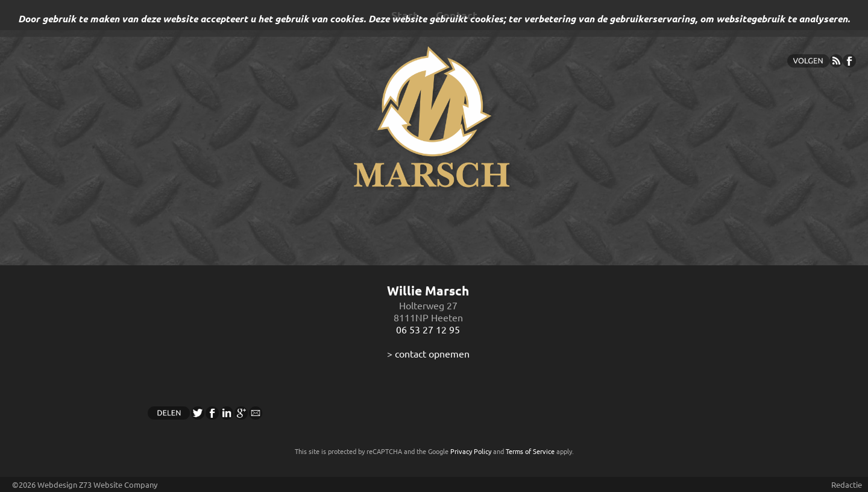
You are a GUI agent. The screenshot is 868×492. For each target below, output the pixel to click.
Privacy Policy (471, 451)
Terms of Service (530, 451)
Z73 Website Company (118, 484)
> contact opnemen (428, 353)
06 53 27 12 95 (428, 329)
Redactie (847, 484)
